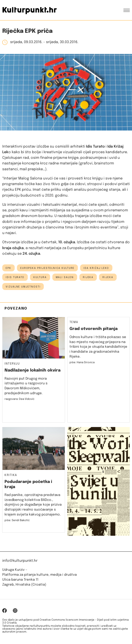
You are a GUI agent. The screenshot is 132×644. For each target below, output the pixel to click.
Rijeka (88, 277)
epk (8, 268)
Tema (74, 322)
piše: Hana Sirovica (82, 363)
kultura (40, 277)
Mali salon (65, 277)
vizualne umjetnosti (23, 287)
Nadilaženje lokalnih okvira (32, 370)
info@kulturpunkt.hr (20, 561)
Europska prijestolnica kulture (47, 268)
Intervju (12, 364)
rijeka (108, 277)
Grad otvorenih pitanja (94, 329)
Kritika (11, 475)
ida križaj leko (96, 268)
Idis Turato (15, 277)
